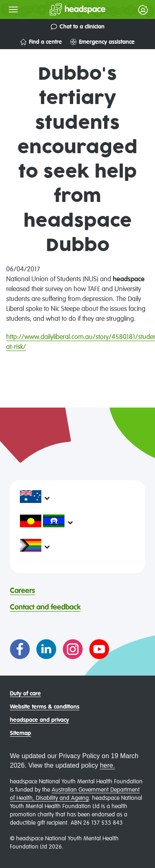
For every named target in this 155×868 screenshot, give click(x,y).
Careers (23, 591)
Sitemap (20, 733)
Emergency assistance (103, 42)
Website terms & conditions (45, 707)
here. (107, 765)
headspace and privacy (39, 720)
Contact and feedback (45, 607)
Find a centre (41, 42)
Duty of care (25, 694)
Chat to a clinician (78, 27)
